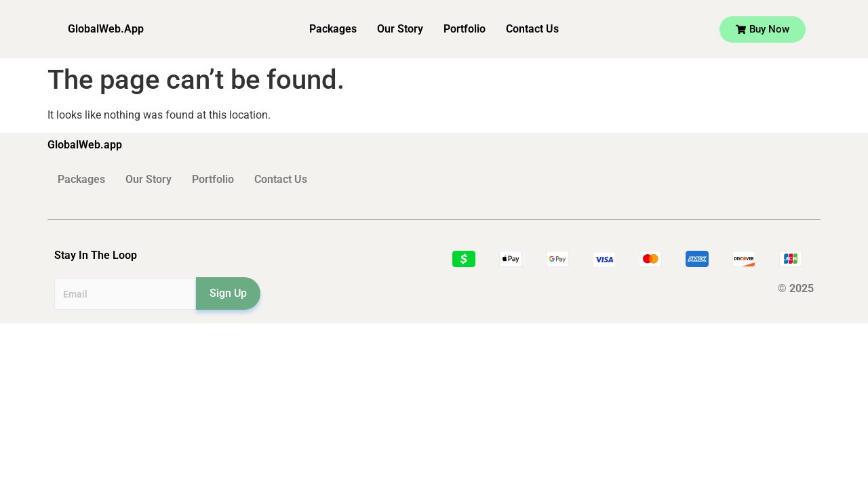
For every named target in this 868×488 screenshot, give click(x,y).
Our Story (400, 29)
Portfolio (465, 29)
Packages (333, 29)
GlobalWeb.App (106, 29)
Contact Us (532, 29)
